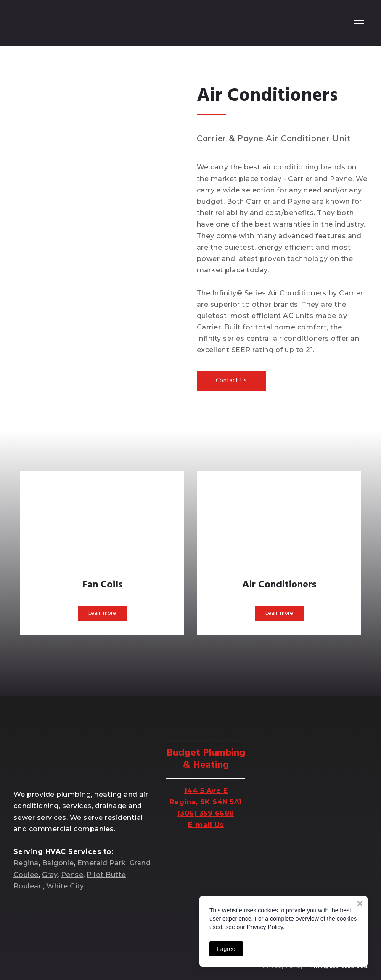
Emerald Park (102, 863)
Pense (72, 875)
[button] (231, 381)
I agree (226, 949)
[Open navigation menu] (359, 23)
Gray (50, 875)
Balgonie (58, 863)
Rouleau (28, 886)
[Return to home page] (48, 23)
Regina (26, 863)
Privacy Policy (283, 967)
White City (65, 886)
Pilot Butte (106, 875)
